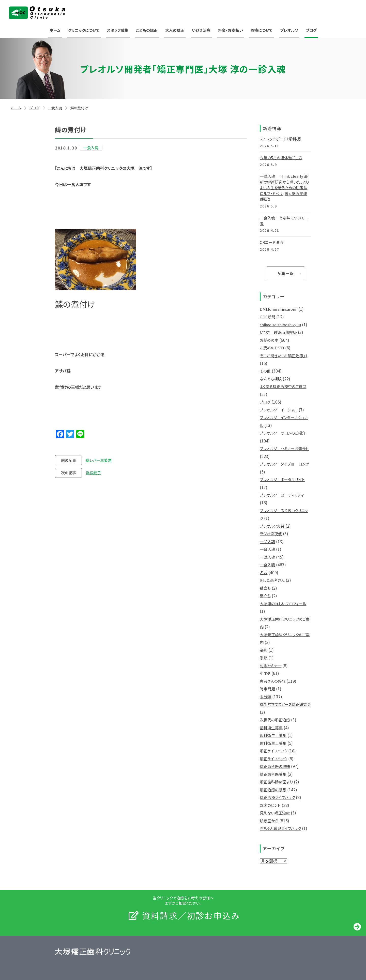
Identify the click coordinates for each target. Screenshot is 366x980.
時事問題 (267, 689)
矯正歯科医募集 (273, 774)
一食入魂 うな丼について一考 (284, 221)
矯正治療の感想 (273, 790)
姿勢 (264, 650)
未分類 (265, 697)
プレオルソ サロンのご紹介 (283, 433)
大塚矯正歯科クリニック (37, 13)
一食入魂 (55, 108)
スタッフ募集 (118, 30)
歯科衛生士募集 (273, 735)
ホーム (55, 30)
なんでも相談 (271, 379)
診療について (262, 30)
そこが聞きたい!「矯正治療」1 (284, 356)
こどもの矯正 (147, 30)
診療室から (269, 821)
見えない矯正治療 (275, 813)
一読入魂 (267, 557)
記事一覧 (286, 273)
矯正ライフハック (273, 751)
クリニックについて (84, 30)
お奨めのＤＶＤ (272, 348)
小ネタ (265, 673)
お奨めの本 (269, 340)
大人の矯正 (175, 30)
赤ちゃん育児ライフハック (280, 828)
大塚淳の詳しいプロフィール (283, 604)
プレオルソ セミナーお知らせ (284, 448)
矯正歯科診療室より (276, 782)
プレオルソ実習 (272, 526)
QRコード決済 (271, 242)
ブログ (311, 30)
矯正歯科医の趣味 (275, 766)
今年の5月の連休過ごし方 (281, 158)
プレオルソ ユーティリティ (282, 495)
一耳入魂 (267, 549)
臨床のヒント (270, 805)
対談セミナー (271, 666)
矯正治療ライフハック (277, 797)
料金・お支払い (231, 30)
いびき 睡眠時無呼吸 (278, 332)
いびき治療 (201, 30)
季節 (264, 658)
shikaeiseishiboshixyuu (280, 325)
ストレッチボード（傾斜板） (281, 139)
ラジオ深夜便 (271, 534)
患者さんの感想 (273, 681)
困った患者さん (272, 580)
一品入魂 (267, 541)
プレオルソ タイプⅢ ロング (284, 464)
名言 (264, 573)
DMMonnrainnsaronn (279, 309)
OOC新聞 (268, 317)
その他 (265, 371)
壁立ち (265, 588)
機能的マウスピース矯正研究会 (285, 704)
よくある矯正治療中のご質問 (283, 386)
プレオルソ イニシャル (279, 410)
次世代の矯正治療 (275, 720)
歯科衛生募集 (271, 728)
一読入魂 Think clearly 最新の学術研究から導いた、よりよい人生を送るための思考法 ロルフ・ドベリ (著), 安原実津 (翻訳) (284, 188)
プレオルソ (289, 30)
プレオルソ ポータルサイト (282, 479)
